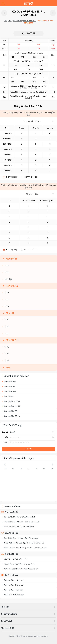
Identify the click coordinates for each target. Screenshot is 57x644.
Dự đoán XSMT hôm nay (13, 590)
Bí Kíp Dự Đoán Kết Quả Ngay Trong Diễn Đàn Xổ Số (24, 543)
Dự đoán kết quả (11, 575)
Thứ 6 (7, 272)
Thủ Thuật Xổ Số (11, 554)
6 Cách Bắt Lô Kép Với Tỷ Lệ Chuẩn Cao (19, 564)
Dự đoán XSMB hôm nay (13, 580)
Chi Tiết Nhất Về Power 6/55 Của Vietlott (20, 517)
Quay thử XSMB (10, 381)
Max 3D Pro (17, 21)
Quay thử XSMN (10, 391)
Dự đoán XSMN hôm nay (13, 585)
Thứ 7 (7, 306)
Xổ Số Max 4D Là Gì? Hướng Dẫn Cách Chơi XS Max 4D (25, 548)
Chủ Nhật (8, 279)
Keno (9, 367)
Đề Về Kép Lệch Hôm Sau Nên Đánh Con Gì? (21, 569)
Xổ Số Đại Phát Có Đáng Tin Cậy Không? (19, 527)
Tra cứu (29, 449)
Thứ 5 (7, 299)
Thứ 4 (7, 265)
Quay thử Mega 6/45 (12, 401)
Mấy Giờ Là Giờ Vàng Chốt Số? (16, 559)
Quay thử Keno (9, 396)
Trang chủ (8, 21)
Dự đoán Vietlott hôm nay (14, 595)
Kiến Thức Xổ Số (11, 512)
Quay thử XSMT (10, 386)
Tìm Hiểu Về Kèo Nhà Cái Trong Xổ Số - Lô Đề (21, 522)
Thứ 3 (7, 293)
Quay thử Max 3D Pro (12, 416)
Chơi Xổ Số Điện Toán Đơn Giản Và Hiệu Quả (21, 538)
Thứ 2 (7, 320)
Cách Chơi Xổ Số (11, 533)
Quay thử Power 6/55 (12, 406)
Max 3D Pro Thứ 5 (30, 21)
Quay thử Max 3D (10, 411)
